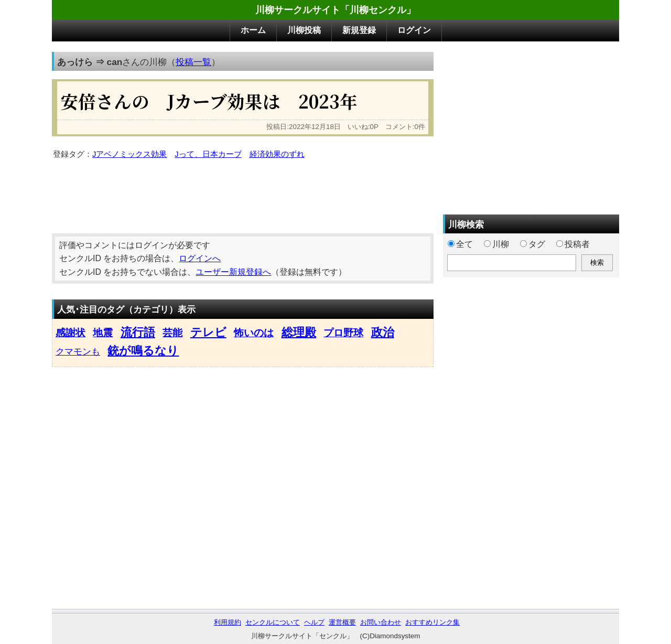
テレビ (208, 332)
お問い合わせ (381, 622)
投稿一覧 (193, 62)
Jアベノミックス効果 (129, 154)
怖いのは (254, 333)
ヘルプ (314, 622)
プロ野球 (343, 333)
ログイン (414, 30)
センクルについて (273, 622)
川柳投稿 (304, 30)
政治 (383, 332)
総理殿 (299, 332)
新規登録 (359, 30)
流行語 (138, 332)
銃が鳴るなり (143, 351)
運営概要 (342, 622)
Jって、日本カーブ (208, 154)
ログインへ (200, 258)
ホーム (253, 30)
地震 (103, 333)
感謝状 (71, 333)
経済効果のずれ (277, 154)
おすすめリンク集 (432, 622)
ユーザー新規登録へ (233, 272)
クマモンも (78, 351)
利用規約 (228, 622)
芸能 (172, 333)
